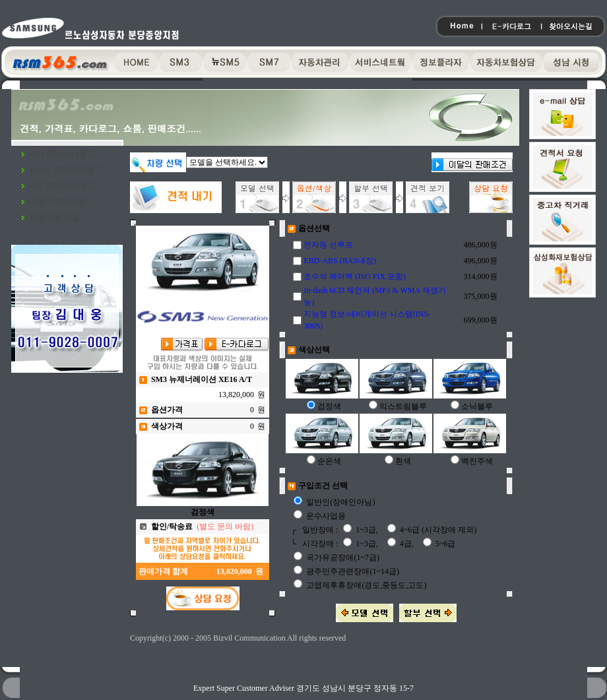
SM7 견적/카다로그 (62, 185)
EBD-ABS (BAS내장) (340, 261)
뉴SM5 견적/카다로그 (66, 170)
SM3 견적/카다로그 (62, 154)
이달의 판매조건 (57, 201)
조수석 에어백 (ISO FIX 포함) (355, 276)
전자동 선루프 (328, 245)
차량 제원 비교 (54, 217)
